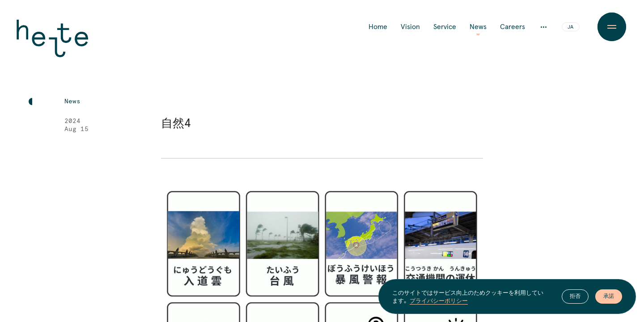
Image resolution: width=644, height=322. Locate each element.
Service (445, 27)
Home (378, 27)
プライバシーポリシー (439, 301)
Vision (410, 27)
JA (570, 27)
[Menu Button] (612, 27)
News (478, 27)
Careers (513, 27)
